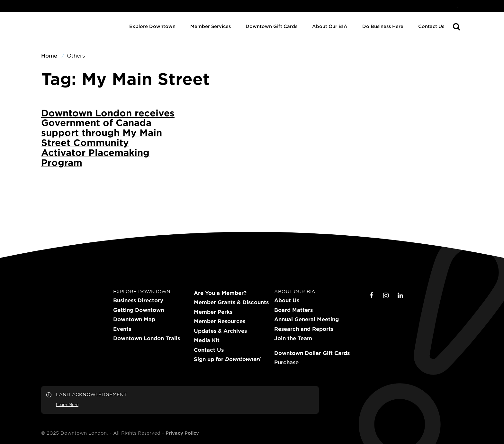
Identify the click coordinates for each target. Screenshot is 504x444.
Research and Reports (304, 329)
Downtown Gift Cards (271, 26)
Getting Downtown (139, 310)
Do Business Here (383, 26)
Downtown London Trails (147, 338)
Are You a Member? (220, 293)
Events (122, 329)
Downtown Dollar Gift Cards (312, 353)
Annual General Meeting (306, 319)
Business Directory (138, 300)
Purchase (286, 362)
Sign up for (227, 359)
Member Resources (220, 321)
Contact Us (431, 26)
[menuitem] (457, 6)
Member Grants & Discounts (231, 302)
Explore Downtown (152, 26)
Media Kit (207, 340)
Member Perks (213, 312)
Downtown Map (134, 319)
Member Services (211, 26)
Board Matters (293, 310)
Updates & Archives (220, 331)
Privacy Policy (182, 433)
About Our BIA (330, 26)
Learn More (67, 404)
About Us (287, 300)
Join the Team (293, 338)
